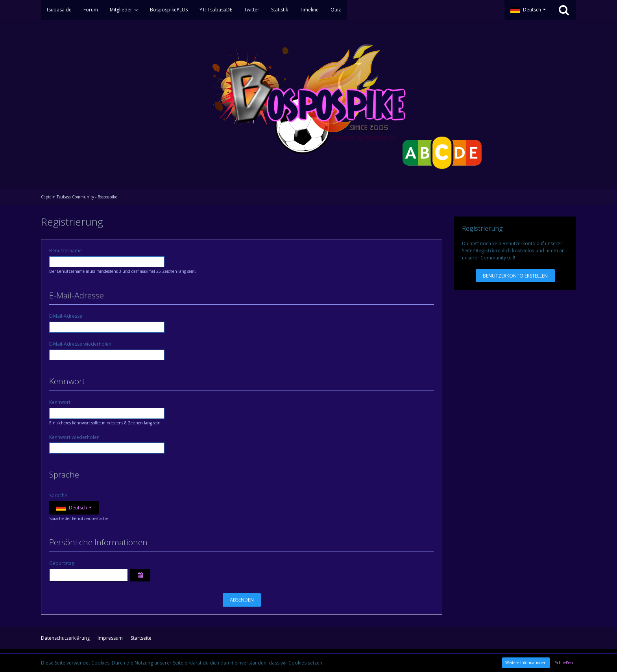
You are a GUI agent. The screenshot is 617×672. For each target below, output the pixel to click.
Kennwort (60, 402)
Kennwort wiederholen (74, 437)
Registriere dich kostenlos (505, 251)
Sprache (58, 495)
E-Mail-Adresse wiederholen (80, 344)
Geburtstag (62, 563)
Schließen (564, 663)
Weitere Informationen (526, 663)
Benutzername (66, 251)
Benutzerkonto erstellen (515, 276)
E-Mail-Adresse (66, 316)
